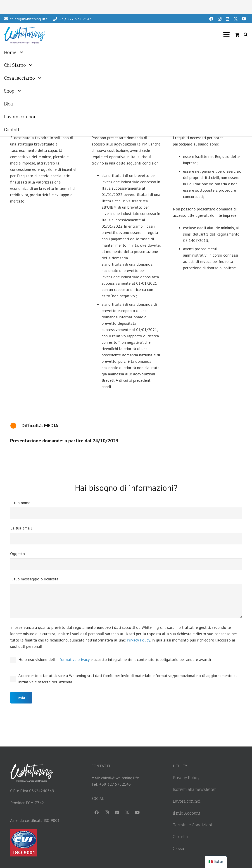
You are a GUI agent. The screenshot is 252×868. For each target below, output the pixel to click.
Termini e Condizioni (193, 825)
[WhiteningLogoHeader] (25, 35)
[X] (236, 19)
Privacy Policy (138, 640)
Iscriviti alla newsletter (194, 789)
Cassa (178, 848)
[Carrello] (237, 35)
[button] (227, 35)
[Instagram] (219, 19)
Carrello (180, 837)
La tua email (126, 535)
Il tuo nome (126, 510)
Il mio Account (187, 813)
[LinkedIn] (228, 19)
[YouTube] (244, 19)
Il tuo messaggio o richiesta (126, 597)
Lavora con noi (187, 801)
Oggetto (126, 560)
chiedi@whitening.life (120, 778)
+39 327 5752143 (115, 784)
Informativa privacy (73, 659)
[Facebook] (211, 19)
